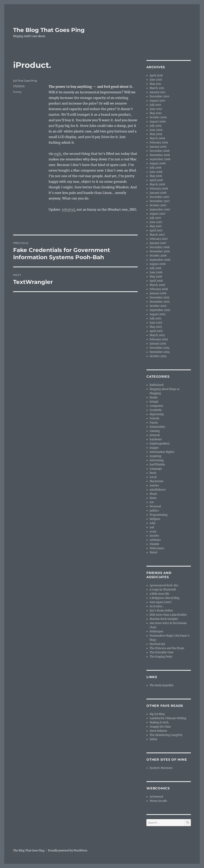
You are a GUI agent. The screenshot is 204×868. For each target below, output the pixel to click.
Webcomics (157, 548)
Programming (159, 515)
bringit (154, 402)
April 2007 (156, 231)
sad (152, 527)
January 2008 (158, 193)
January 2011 (158, 92)
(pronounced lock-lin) (164, 585)
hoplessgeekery (160, 444)
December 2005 (160, 298)
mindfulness (158, 490)
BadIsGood (157, 385)
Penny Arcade (158, 801)
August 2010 (157, 101)
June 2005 (156, 323)
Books (154, 397)
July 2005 (155, 318)
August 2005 (158, 314)
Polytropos (156, 631)
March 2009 (157, 138)
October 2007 (158, 205)
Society (154, 536)
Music (153, 494)
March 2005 (157, 335)
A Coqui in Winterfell (163, 590)
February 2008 (159, 189)
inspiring (155, 456)
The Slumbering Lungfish (166, 735)
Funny (17, 92)
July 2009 (156, 126)
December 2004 (160, 348)
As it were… (157, 606)
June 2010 (156, 109)
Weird (153, 552)
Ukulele (154, 544)
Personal (155, 506)
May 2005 (156, 327)
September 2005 (160, 310)
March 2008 (157, 184)
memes (154, 485)
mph (58, 154)
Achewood (156, 797)
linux (153, 473)
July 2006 (156, 268)
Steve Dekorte (158, 731)
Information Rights (162, 452)
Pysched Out (157, 644)
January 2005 (158, 344)
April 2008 (156, 180)
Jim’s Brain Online (161, 611)
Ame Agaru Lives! (161, 602)
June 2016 (156, 80)
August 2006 (158, 264)
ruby (153, 523)
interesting (157, 460)
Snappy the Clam (160, 727)
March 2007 (157, 235)
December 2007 (160, 197)
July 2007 (155, 218)
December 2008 (160, 151)
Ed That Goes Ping (25, 81)
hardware (156, 439)
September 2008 (160, 159)
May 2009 (156, 134)
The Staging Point (161, 657)
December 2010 (159, 96)
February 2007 (159, 239)
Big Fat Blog (157, 714)
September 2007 (160, 210)
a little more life (159, 594)
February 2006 (159, 289)
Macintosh (156, 481)
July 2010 (155, 105)
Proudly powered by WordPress (68, 851)
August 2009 (158, 122)
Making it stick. (159, 722)
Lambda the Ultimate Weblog (168, 718)
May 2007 (156, 226)
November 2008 (160, 155)
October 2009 (158, 117)
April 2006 (156, 281)
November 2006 (160, 251)
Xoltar (153, 739)
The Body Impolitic (162, 685)
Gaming (155, 431)
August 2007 (158, 214)
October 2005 (158, 306)
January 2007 (158, 243)
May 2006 (156, 277)
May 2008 (156, 176)
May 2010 (156, 113)
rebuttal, (69, 209)
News (153, 498)
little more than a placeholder (168, 615)
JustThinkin (157, 465)
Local (153, 477)
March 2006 (157, 285)
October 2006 (158, 256)
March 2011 (157, 88)
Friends (154, 418)
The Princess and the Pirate (167, 648)
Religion (155, 519)
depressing (157, 414)
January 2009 (158, 147)
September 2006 (160, 260)
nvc (152, 502)
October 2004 (158, 356)
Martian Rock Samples (164, 619)
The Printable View (162, 652)
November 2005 (160, 302)
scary (153, 532)
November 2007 (160, 201)
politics (154, 511)
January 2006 (158, 293)
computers (156, 406)
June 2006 (156, 272)
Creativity (156, 410)
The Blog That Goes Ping (49, 30)
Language (156, 469)
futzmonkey (157, 427)
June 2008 (156, 172)
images (154, 448)
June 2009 (156, 130)
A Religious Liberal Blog (165, 598)
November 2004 (160, 352)
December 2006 (160, 247)
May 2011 (155, 84)
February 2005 (159, 339)
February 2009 (159, 143)
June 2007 (156, 222)
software (155, 540)
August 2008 (158, 163)
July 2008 (155, 168)
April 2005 (156, 331)
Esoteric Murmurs (161, 768)
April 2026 (156, 76)
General (155, 435)
